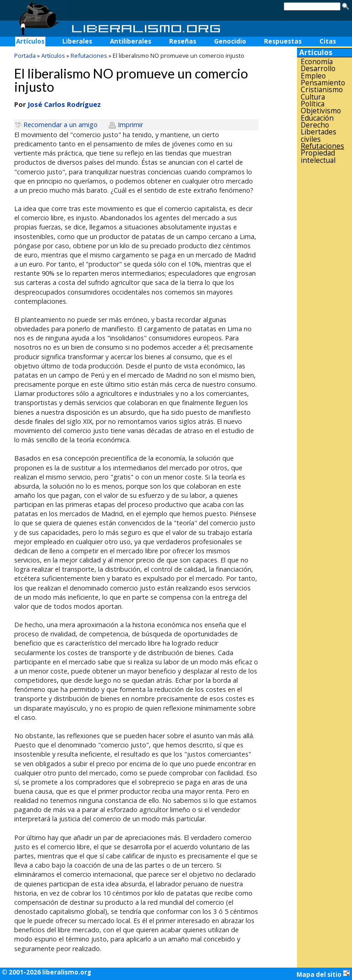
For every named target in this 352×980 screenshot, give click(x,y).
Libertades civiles (319, 136)
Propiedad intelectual (318, 157)
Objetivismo (321, 111)
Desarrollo (318, 69)
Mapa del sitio (323, 974)
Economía (317, 62)
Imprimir (130, 125)
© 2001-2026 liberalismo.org (47, 972)
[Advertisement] (324, 311)
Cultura (313, 97)
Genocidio (230, 41)
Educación (317, 118)
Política (313, 104)
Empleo (313, 76)
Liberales (77, 41)
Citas (328, 41)
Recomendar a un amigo (60, 125)
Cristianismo (322, 90)
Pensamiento (323, 83)
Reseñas (183, 41)
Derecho (315, 125)
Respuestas (283, 41)
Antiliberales (131, 41)
